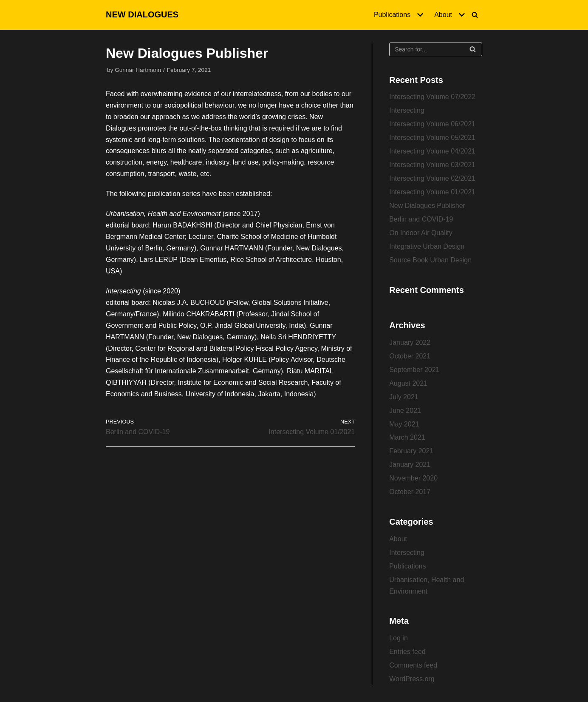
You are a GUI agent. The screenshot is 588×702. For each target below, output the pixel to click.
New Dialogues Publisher (427, 206)
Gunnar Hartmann (138, 70)
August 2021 (408, 383)
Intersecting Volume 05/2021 (432, 138)
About (398, 539)
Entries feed (407, 652)
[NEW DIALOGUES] (142, 15)
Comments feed (413, 665)
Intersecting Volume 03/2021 (432, 165)
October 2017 (410, 492)
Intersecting (407, 110)
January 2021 (410, 465)
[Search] (475, 15)
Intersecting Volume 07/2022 (432, 97)
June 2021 (405, 411)
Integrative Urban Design (427, 246)
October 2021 (410, 356)
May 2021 (404, 424)
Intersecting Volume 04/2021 (432, 151)
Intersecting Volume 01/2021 (432, 192)
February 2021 (411, 451)
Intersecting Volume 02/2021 (432, 178)
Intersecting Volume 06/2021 (432, 124)
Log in (399, 638)
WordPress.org (412, 679)
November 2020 (413, 478)
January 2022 (410, 342)
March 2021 (407, 437)
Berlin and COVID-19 (421, 219)
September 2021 (414, 370)
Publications (407, 566)
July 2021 (404, 397)
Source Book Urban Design (430, 260)
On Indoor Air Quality (421, 233)
